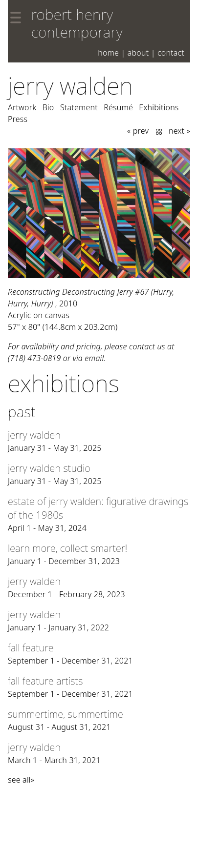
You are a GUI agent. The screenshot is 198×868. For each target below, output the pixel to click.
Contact (171, 53)
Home (108, 53)
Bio (48, 107)
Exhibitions (159, 107)
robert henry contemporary (77, 23)
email (94, 358)
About (138, 53)
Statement (79, 107)
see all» (21, 780)
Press (18, 119)
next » (179, 131)
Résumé (118, 107)
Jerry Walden (70, 86)
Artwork (22, 107)
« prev (138, 131)
